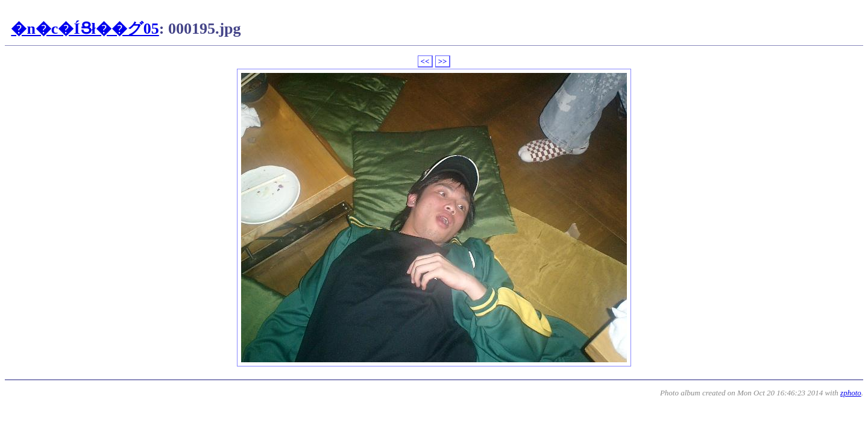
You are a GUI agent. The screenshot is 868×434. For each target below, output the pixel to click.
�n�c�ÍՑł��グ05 (85, 29)
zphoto (851, 393)
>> (443, 61)
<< (425, 61)
